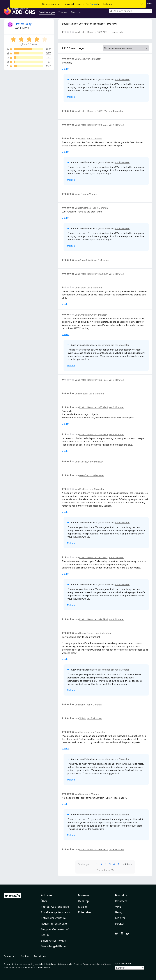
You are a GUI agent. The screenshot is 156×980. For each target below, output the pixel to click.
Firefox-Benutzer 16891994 (94, 380)
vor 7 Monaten (103, 633)
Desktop (83, 901)
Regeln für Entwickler (54, 924)
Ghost (82, 139)
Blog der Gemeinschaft (55, 929)
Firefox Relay (23, 24)
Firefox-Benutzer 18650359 (94, 434)
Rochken (84, 489)
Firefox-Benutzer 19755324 (94, 125)
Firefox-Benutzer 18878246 (94, 407)
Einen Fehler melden (53, 941)
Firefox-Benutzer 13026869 (94, 274)
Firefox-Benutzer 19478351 (93, 557)
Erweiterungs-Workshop (56, 912)
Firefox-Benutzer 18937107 (93, 32)
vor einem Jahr (116, 32)
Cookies (25, 956)
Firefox (93, 4)
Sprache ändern (123, 963)
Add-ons (47, 895)
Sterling (83, 462)
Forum (45, 935)
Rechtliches (40, 956)
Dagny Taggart (87, 633)
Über (44, 901)
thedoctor (84, 732)
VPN (118, 907)
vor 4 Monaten (94, 59)
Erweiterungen (47, 12)
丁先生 (83, 718)
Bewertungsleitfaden (54, 946)
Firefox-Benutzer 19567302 (94, 850)
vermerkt (29, 964)
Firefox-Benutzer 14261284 (93, 111)
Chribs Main (85, 315)
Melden (66, 69)
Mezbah (83, 394)
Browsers (121, 901)
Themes (63, 12)
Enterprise (84, 912)
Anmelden (147, 3)
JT (81, 194)
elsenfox (84, 475)
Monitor (120, 918)
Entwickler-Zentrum (53, 918)
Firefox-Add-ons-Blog (55, 907)
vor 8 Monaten (116, 850)
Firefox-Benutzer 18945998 (94, 619)
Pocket (120, 924)
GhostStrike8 (86, 260)
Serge (82, 288)
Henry (82, 705)
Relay (119, 912)
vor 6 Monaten (117, 407)
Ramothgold (85, 208)
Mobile (82, 907)
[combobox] (131, 11)
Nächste (127, 864)
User (82, 794)
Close (82, 59)
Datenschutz (10, 956)
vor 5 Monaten (101, 260)
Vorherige (84, 864)
